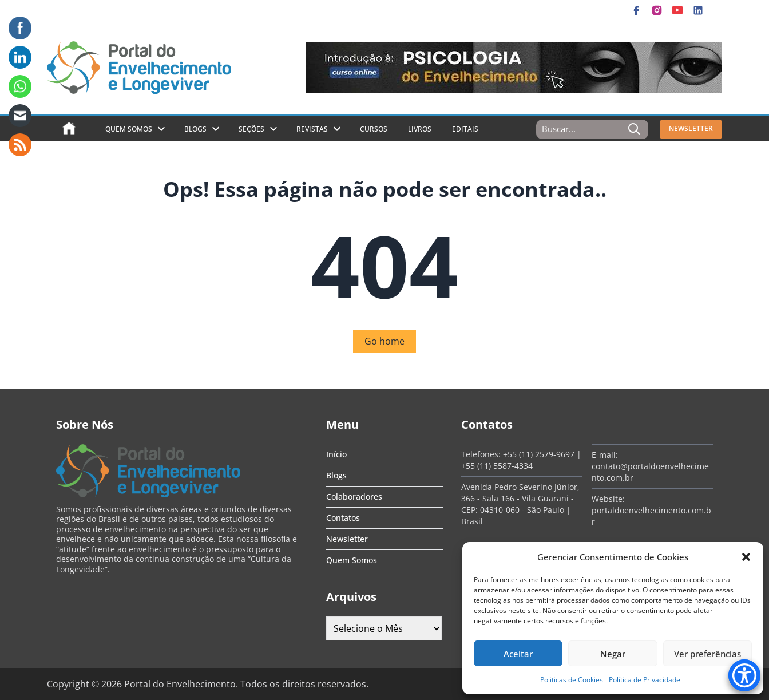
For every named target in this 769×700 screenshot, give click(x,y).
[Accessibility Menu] (744, 675)
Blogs (195, 129)
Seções (251, 129)
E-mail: (605, 455)
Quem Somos (129, 129)
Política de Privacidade (645, 680)
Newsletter (347, 539)
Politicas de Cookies (572, 680)
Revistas (312, 129)
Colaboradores (354, 497)
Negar (613, 654)
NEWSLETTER (691, 128)
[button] (746, 557)
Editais (465, 129)
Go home (384, 341)
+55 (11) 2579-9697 (539, 454)
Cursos (374, 129)
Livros (420, 129)
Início (336, 454)
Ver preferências (707, 654)
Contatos (343, 518)
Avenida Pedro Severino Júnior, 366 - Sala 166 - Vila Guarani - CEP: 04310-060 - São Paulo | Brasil (520, 504)
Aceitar (518, 654)
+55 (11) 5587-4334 (497, 466)
